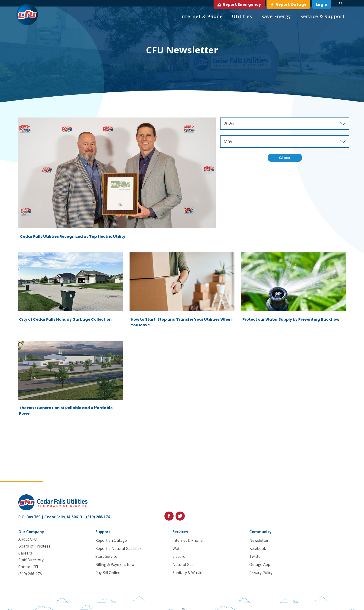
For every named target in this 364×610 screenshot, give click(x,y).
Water (178, 548)
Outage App (260, 565)
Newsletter (259, 540)
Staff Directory (31, 560)
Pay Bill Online (108, 573)
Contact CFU (29, 567)
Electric (178, 557)
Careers (25, 553)
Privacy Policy (261, 573)
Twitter (256, 557)
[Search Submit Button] (341, 3)
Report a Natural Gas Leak (119, 548)
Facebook (258, 548)
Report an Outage (111, 540)
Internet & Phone (187, 540)
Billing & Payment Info (115, 565)
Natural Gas (183, 565)
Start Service (106, 557)
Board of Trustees (34, 546)
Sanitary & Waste (187, 573)
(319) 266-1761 (99, 517)
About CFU (28, 539)
